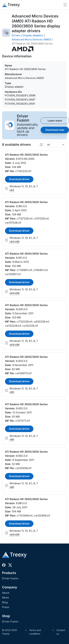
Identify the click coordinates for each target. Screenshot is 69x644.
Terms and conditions (35, 632)
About (6, 593)
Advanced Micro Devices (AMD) (31, 39)
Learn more (55, 121)
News (6, 598)
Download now (55, 130)
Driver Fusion (10, 578)
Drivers (16, 35)
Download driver (19, 179)
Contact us (61, 632)
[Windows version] (56, 145)
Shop (6, 616)
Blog (5, 602)
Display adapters (33, 35)
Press (6, 607)
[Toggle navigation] (65, 5)
